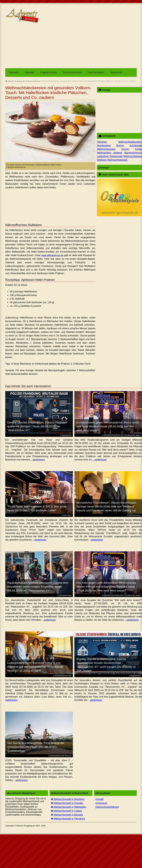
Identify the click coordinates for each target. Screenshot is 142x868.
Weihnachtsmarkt (106, 149)
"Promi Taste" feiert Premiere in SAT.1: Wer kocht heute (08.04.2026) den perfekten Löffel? (37, 509)
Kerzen (125, 149)
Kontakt (99, 799)
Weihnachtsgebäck (117, 160)
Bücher (120, 146)
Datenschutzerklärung (107, 807)
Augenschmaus (49, 72)
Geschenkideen (96, 72)
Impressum (116, 72)
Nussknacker (104, 146)
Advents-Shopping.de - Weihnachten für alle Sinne (23, 16)
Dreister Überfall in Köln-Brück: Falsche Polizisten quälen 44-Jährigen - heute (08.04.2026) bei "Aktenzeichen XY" (37, 426)
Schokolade (136, 146)
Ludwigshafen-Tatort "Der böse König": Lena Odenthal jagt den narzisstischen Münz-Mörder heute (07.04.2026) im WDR (35, 667)
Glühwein (102, 142)
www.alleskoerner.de (52, 255)
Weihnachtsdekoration (130, 142)
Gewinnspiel (116, 156)
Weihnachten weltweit (109, 153)
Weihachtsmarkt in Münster (67, 815)
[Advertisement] (58, 46)
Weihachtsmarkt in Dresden (67, 803)
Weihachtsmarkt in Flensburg (68, 819)
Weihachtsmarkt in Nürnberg (68, 799)
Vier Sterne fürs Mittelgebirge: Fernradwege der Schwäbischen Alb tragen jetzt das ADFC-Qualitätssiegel (36, 747)
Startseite (13, 72)
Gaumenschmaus (72, 72)
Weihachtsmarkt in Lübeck (67, 811)
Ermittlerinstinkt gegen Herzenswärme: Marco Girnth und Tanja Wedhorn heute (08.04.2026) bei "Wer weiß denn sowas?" (108, 426)
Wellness (102, 160)
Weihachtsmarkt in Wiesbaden (69, 807)
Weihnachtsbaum (133, 156)
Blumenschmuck (133, 153)
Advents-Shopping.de (15, 81)
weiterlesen (38, 460)
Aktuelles (29, 72)
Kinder (139, 149)
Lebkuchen (103, 156)
